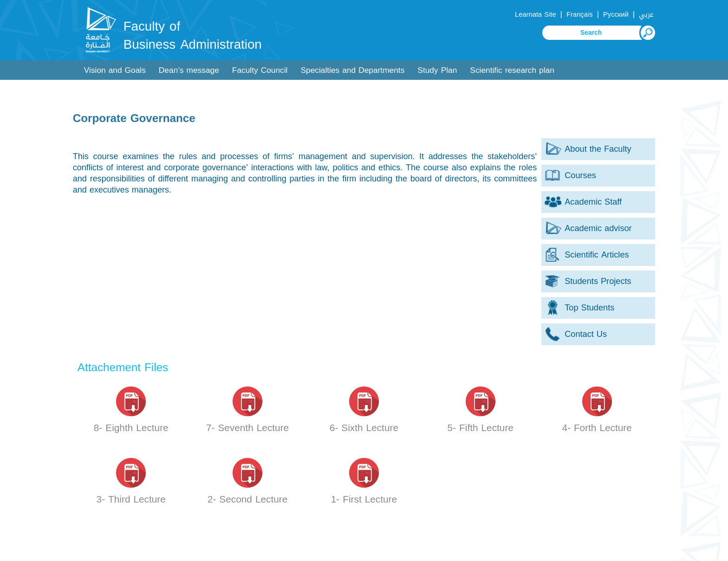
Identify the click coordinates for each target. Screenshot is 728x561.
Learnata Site (535, 14)
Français (579, 14)
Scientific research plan (512, 70)
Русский (616, 14)
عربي (646, 14)
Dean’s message (189, 70)
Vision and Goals (115, 70)
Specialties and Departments (352, 70)
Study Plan (437, 70)
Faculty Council (260, 70)
